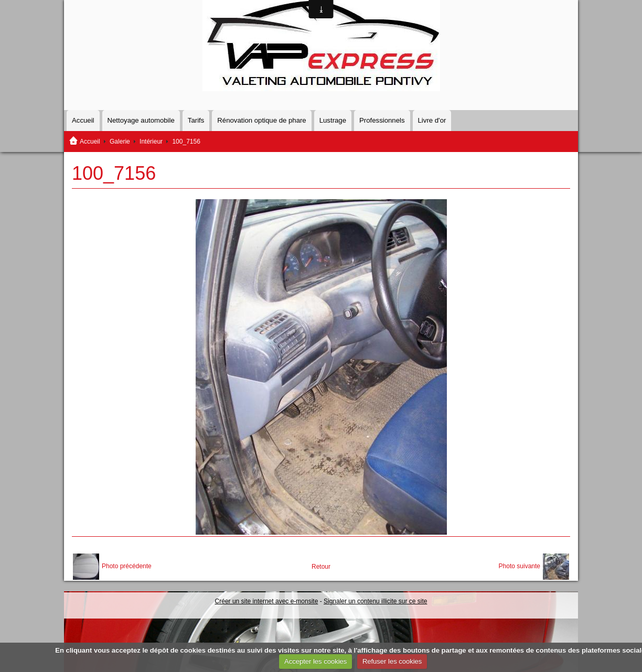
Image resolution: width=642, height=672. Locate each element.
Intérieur (151, 142)
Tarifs (196, 120)
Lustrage (333, 120)
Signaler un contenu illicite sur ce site (375, 601)
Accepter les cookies (315, 661)
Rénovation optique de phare (261, 120)
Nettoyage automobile (141, 120)
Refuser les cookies (392, 661)
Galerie (120, 142)
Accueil (83, 120)
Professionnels (382, 120)
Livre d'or (432, 120)
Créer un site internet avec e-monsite (267, 601)
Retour (321, 567)
